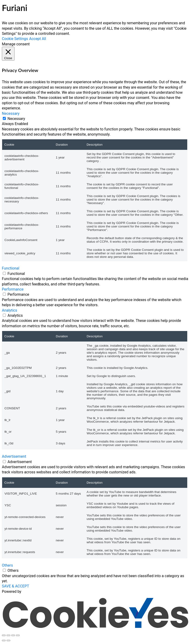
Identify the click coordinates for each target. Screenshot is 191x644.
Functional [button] (11, 268)
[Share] (13, 635)
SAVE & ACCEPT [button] (15, 586)
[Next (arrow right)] (8, 640)
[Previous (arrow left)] (4, 640)
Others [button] (7, 565)
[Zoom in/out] (4, 635)
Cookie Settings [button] (15, 39)
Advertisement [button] (14, 456)
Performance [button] (13, 289)
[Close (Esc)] (18, 635)
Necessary (16, 119)
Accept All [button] (38, 39)
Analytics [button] (9, 310)
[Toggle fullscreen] (8, 635)
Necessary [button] (11, 113)
